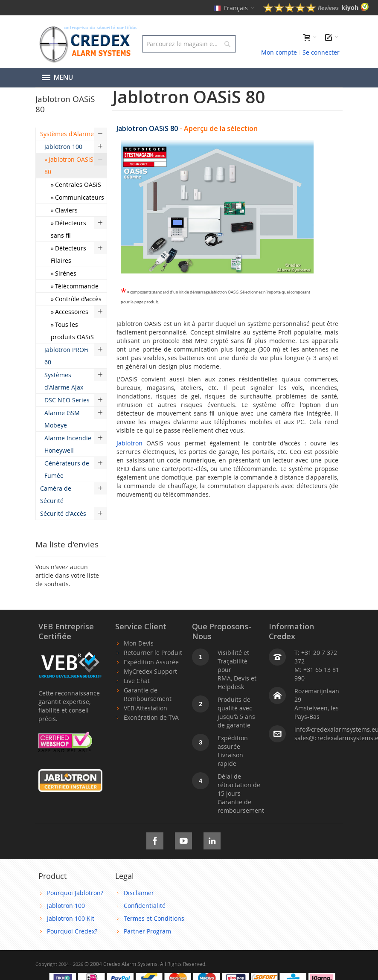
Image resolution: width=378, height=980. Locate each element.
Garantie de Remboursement (148, 694)
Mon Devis (139, 643)
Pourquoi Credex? (72, 931)
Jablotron (129, 443)
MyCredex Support (150, 671)
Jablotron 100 (66, 906)
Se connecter (321, 52)
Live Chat (137, 681)
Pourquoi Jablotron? (75, 893)
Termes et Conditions (154, 918)
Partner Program (147, 931)
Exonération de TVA (151, 717)
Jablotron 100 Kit (71, 918)
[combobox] (189, 44)
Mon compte (279, 52)
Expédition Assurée (151, 662)
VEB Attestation (145, 708)
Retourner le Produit (153, 653)
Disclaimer (139, 893)
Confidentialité (145, 906)
